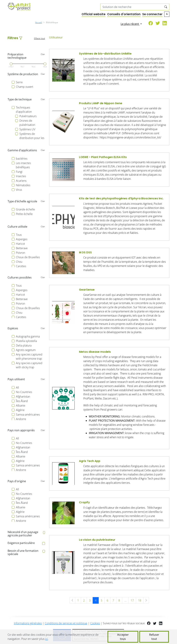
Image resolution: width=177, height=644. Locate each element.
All (17, 388)
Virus (19, 190)
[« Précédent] (72, 600)
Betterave (22, 248)
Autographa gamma (28, 336)
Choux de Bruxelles (28, 257)
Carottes (21, 266)
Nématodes (23, 185)
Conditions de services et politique (66, 623)
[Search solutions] (131, 7)
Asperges (22, 239)
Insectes (21, 176)
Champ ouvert (25, 87)
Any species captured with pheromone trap (29, 357)
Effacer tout (39, 38)
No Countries (24, 392)
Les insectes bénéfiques (23, 165)
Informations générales (28, 623)
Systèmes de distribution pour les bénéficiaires (32, 138)
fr (167, 14)
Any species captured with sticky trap (29, 365)
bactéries (22, 159)
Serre (19, 82)
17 (132, 600)
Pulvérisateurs (28, 116)
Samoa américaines (28, 415)
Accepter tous (123, 637)
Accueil (39, 22)
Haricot (20, 244)
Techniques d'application (24, 110)
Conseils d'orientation (124, 14)
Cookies (95, 623)
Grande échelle (25, 209)
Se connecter (152, 14)
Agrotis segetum (26, 350)
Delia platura (24, 345)
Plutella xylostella (26, 341)
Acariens (21, 181)
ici (46, 639)
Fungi (19, 172)
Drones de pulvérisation (27, 123)
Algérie (20, 410)
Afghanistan (23, 397)
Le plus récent (130, 24)
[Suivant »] (146, 600)
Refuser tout (154, 637)
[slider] (11, 64)
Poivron (20, 253)
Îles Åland (22, 401)
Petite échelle (24, 214)
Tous (19, 235)
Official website (94, 14)
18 (140, 600)
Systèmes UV (27, 129)
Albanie (21, 406)
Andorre (21, 419)
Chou (19, 262)
